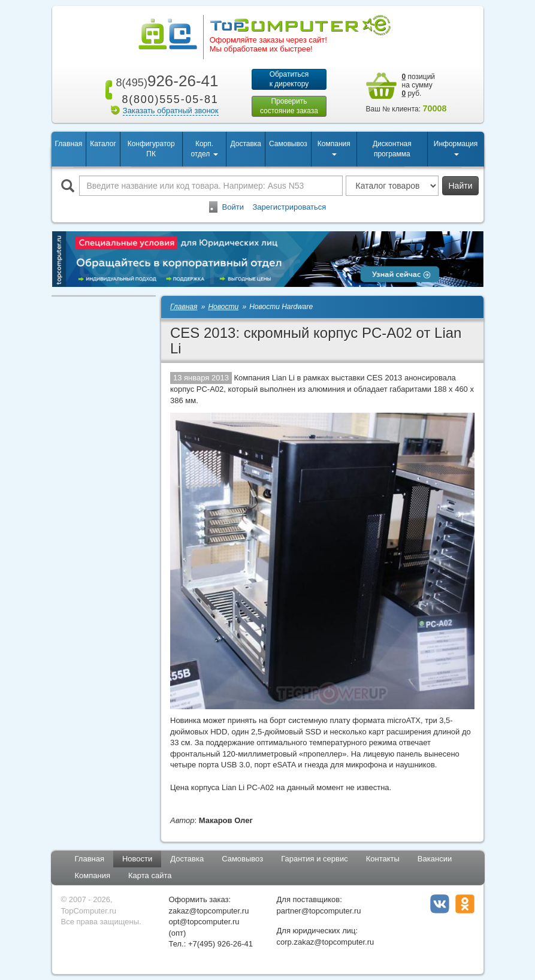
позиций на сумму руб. (419, 85)
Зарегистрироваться (289, 207)
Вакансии (435, 859)
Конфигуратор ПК (151, 149)
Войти (233, 207)
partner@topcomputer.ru (319, 911)
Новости (137, 859)
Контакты (383, 859)
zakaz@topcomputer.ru (209, 911)
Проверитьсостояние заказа (289, 106)
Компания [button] (334, 148)
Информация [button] (456, 148)
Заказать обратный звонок (171, 111)
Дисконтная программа (392, 149)
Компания (93, 875)
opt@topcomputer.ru (204, 922)
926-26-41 (165, 81)
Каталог (103, 144)
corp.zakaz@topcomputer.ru (326, 942)
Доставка (246, 144)
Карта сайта (150, 875)
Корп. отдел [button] (204, 149)
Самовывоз (288, 144)
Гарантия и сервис (315, 859)
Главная (69, 144)
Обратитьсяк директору (289, 79)
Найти (461, 186)
